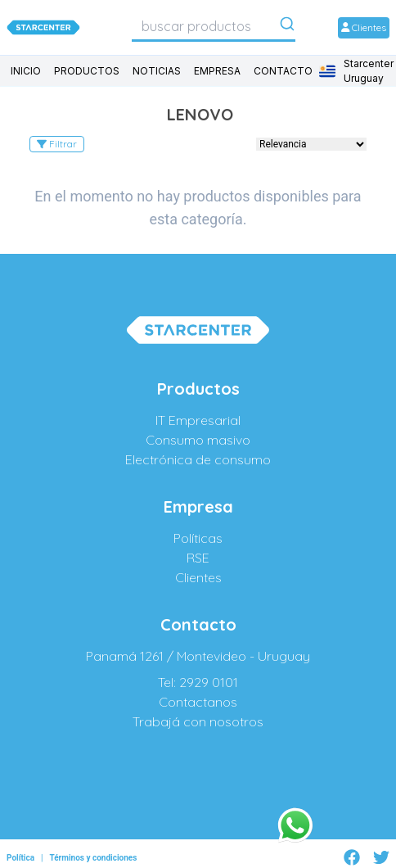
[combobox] (214, 26)
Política (20, 858)
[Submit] (287, 27)
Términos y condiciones (93, 858)
